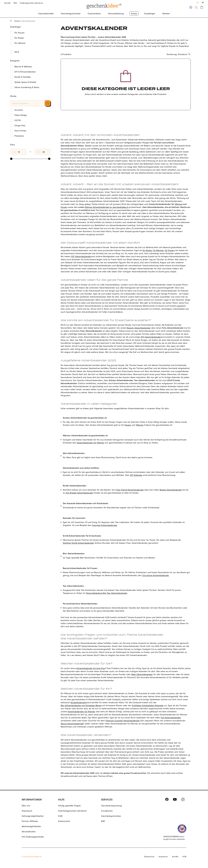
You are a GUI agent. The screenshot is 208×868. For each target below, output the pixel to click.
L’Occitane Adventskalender (156, 575)
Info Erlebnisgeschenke (33, 837)
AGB (60, 816)
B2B (103, 821)
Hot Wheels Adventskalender (80, 493)
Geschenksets (94, 13)
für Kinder (147, 250)
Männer (179, 204)
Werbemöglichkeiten (31, 826)
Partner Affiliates (30, 821)
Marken (166, 13)
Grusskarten (107, 811)
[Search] (196, 7)
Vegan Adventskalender (72, 724)
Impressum (27, 811)
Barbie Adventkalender (171, 490)
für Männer (158, 250)
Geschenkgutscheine (71, 13)
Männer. (140, 425)
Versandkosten (29, 831)
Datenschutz (64, 821)
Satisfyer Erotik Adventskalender (78, 543)
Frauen (64, 207)
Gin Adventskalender (171, 718)
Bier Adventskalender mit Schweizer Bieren (81, 705)
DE (198, 2)
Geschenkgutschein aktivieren (72, 811)
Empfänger (150, 13)
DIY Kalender (136, 475)
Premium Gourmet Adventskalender (123, 721)
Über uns (26, 806)
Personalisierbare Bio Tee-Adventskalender (107, 593)
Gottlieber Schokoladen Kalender (148, 705)
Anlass (134, 13)
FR (203, 2)
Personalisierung (116, 13)
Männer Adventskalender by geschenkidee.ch (107, 207)
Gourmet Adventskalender (105, 525)
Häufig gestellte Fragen (69, 806)
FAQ (15, 3)
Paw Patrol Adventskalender (130, 490)
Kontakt (8, 3)
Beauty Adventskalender (139, 328)
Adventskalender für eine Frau (91, 668)
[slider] (11, 159)
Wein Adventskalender (142, 674)
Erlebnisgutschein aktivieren (31, 3)
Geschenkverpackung (112, 806)
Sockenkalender (78, 702)
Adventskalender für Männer (90, 443)
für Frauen (170, 250)
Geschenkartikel (46, 13)
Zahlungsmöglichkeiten (33, 816)
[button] (48, 103)
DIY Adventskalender (81, 256)
